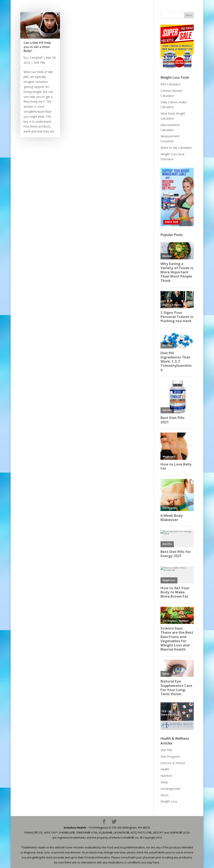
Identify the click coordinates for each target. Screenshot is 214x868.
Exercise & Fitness (173, 763)
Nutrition (166, 776)
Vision (164, 795)
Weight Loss (169, 801)
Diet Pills (39, 62)
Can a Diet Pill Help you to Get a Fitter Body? (37, 47)
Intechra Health (75, 828)
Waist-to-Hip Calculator (176, 148)
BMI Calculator (171, 84)
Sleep (164, 782)
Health (165, 769)
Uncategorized (170, 789)
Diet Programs (170, 756)
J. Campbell (35, 57)
